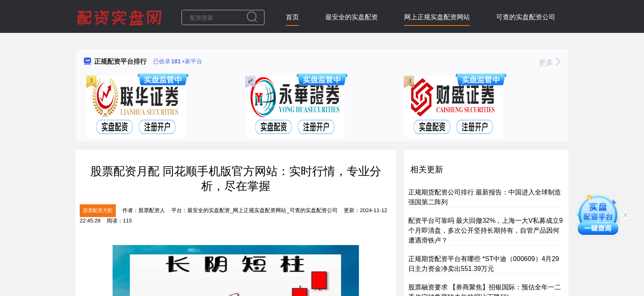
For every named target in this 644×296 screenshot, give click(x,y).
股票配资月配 (98, 210)
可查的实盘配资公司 (526, 17)
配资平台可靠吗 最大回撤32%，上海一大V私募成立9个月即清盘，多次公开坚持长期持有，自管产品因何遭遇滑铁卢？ (485, 230)
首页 (292, 17)
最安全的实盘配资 (352, 17)
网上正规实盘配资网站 (437, 17)
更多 (549, 62)
